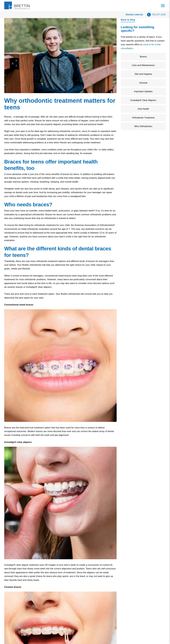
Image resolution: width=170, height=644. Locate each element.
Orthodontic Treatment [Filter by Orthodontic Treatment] (143, 118)
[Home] (17, 6)
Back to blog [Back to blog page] (128, 20)
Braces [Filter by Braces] (143, 57)
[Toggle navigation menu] (163, 6)
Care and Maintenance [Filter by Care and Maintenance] (143, 65)
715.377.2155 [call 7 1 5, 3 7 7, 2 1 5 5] (159, 15)
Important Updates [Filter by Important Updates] (143, 91)
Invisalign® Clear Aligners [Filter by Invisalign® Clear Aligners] (143, 100)
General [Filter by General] (143, 83)
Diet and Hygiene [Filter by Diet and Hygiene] (143, 74)
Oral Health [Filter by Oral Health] (143, 109)
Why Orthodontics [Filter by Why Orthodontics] (143, 126)
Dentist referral (134, 15)
